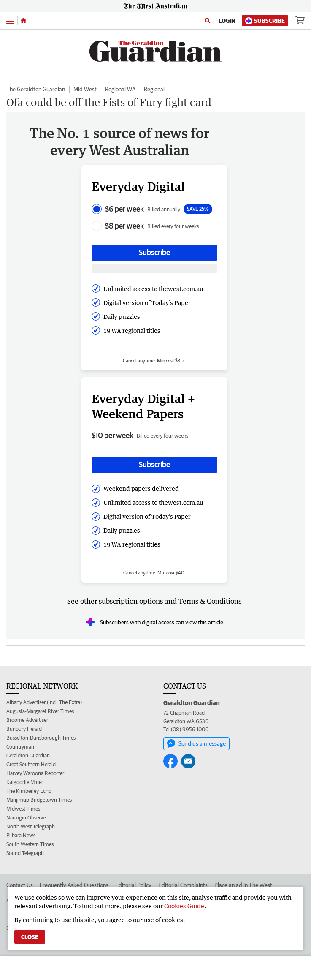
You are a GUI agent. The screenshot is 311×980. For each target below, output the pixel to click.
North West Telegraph (31, 826)
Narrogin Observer (27, 818)
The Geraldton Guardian (36, 89)
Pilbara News (21, 835)
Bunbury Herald (24, 729)
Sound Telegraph (25, 853)
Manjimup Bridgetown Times (39, 800)
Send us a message (196, 743)
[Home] (23, 21)
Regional (154, 89)
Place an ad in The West (243, 885)
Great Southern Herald (31, 764)
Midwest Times (23, 809)
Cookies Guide (184, 906)
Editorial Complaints (183, 885)
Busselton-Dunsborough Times (41, 738)
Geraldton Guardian (28, 755)
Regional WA (120, 89)
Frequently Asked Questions (74, 885)
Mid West (85, 89)
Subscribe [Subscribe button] (154, 252)
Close (30, 937)
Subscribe (265, 21)
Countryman (20, 747)
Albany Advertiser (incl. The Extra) (44, 702)
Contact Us (20, 885)
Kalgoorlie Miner (25, 782)
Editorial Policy (133, 885)
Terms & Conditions (210, 601)
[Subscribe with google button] (154, 269)
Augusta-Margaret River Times (40, 711)
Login (227, 21)
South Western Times (30, 844)
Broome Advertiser (27, 720)
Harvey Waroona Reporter (35, 773)
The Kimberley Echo (29, 791)
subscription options (131, 601)
